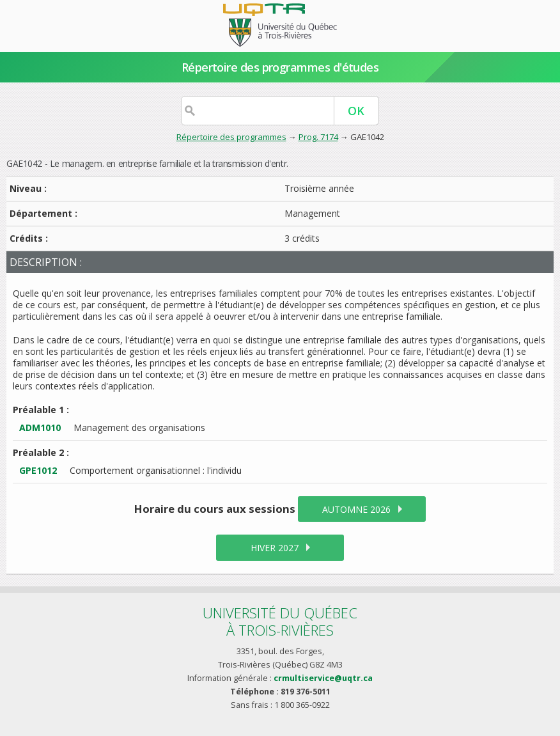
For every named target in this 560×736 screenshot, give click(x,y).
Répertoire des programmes (231, 137)
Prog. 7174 (318, 137)
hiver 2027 (275, 548)
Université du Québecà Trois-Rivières (280, 621)
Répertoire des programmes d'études (280, 67)
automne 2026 (356, 509)
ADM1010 (40, 427)
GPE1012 (38, 470)
